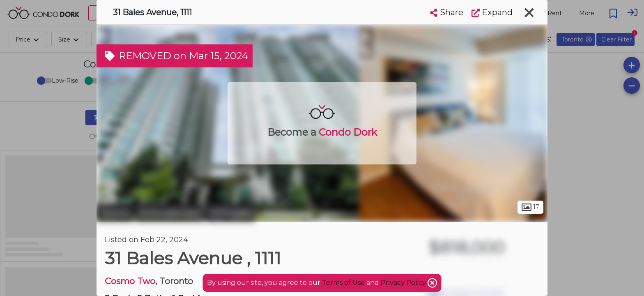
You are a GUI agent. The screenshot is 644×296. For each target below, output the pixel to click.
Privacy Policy (404, 283)
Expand (492, 12)
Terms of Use (343, 283)
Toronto (115, 213)
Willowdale (230, 213)
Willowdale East (169, 213)
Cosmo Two (130, 281)
